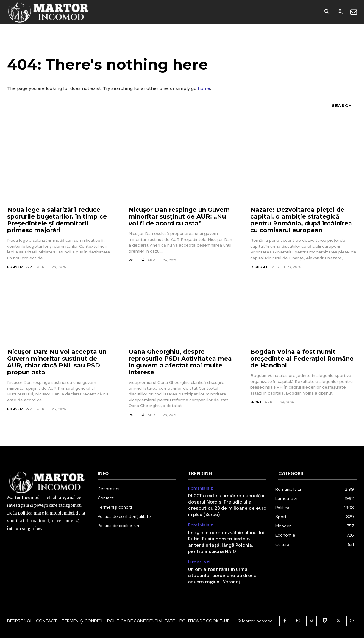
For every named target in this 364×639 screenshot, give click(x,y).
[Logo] (49, 12)
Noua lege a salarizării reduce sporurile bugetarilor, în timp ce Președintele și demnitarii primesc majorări (57, 220)
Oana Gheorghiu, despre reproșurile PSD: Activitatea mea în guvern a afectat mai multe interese (180, 363)
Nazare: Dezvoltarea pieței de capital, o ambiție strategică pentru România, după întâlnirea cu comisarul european (301, 220)
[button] (327, 12)
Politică (136, 261)
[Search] (342, 106)
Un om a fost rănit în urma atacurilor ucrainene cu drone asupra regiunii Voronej (222, 576)
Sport (256, 403)
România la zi (20, 268)
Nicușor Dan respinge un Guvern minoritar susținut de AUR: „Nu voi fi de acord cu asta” (179, 217)
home (204, 89)
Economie (259, 268)
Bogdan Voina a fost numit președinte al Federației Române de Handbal (302, 359)
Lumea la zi (199, 563)
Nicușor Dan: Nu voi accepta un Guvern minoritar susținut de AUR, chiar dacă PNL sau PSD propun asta (57, 363)
